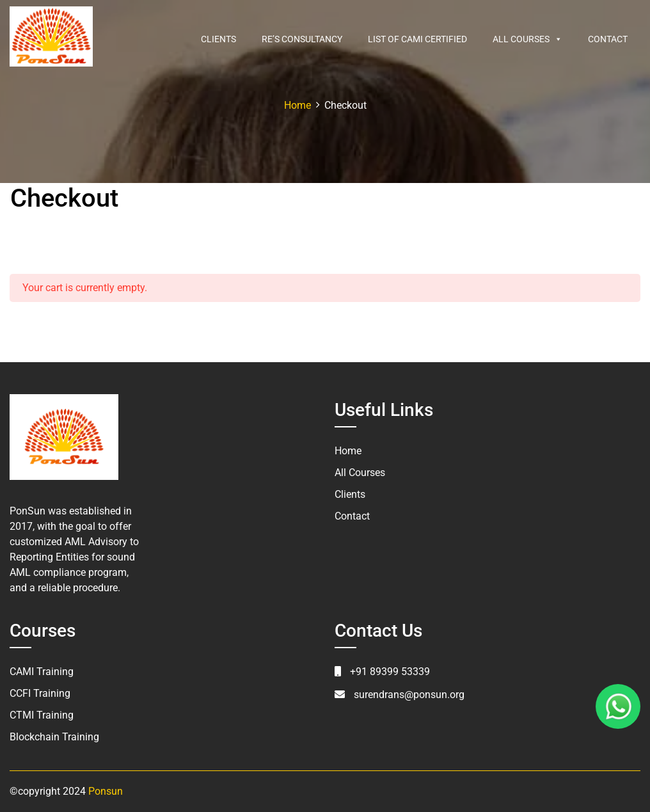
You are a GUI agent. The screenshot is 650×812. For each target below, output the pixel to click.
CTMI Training (42, 715)
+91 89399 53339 (390, 672)
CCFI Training (40, 693)
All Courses (527, 39)
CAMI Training (42, 672)
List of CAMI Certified (417, 39)
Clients (218, 39)
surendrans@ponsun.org (409, 695)
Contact (608, 39)
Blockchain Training (54, 737)
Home (348, 451)
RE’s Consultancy (302, 39)
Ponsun (106, 791)
